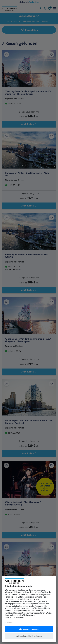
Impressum (9, 622)
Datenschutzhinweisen (15, 618)
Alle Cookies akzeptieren (29, 629)
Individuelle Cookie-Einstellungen (29, 636)
